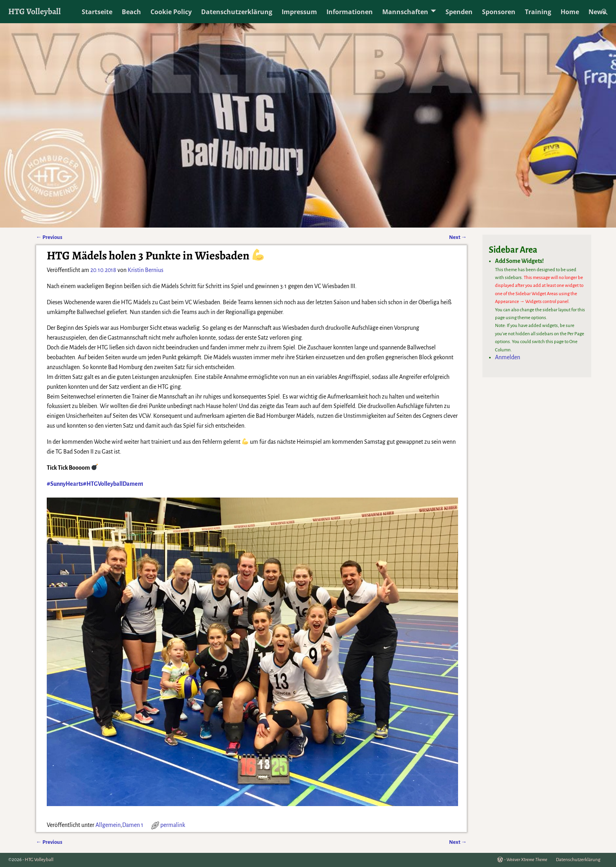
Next (458, 237)
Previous (49, 237)
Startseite (97, 12)
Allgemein (108, 825)
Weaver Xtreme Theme (527, 860)
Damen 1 (133, 825)
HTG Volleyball (35, 11)
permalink (173, 825)
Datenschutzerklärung (237, 12)
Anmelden (508, 357)
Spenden (459, 12)
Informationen (350, 12)
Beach (131, 12)
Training (538, 12)
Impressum (299, 12)
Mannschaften (405, 12)
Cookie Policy (171, 12)
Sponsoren (499, 12)
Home (570, 12)
